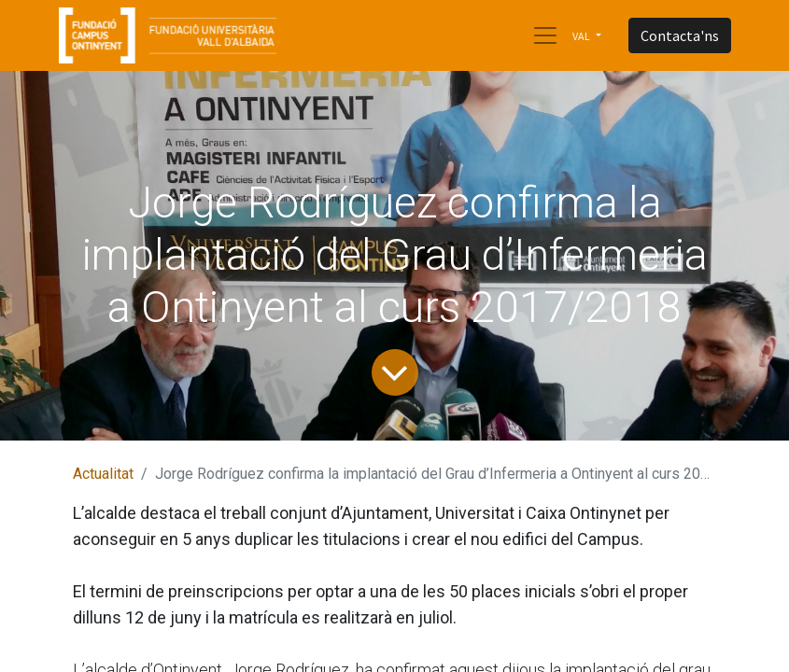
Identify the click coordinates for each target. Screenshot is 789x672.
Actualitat (103, 474)
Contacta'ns (680, 35)
